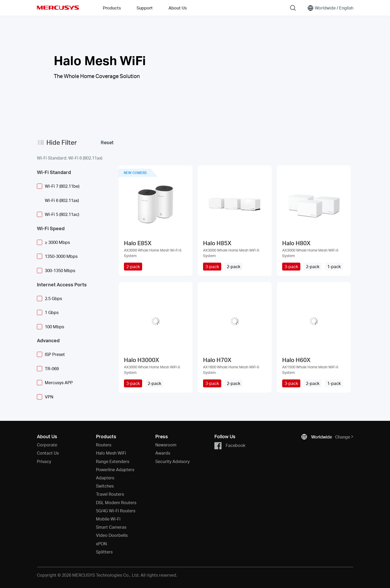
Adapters (105, 478)
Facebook (230, 446)
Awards (163, 453)
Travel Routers (110, 494)
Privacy (44, 461)
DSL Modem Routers (116, 502)
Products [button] (112, 8)
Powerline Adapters (115, 469)
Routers (104, 445)
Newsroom (166, 445)
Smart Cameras (111, 527)
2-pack (133, 266)
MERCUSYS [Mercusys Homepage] (58, 8)
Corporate (47, 445)
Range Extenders (113, 461)
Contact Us (48, 453)
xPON (101, 544)
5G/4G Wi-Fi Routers (116, 511)
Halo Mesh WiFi (111, 453)
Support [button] (145, 8)
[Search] (293, 8)
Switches (105, 486)
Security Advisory (172, 461)
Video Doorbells (112, 535)
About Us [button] (178, 8)
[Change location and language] (330, 8)
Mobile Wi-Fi (108, 519)
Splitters (104, 552)
